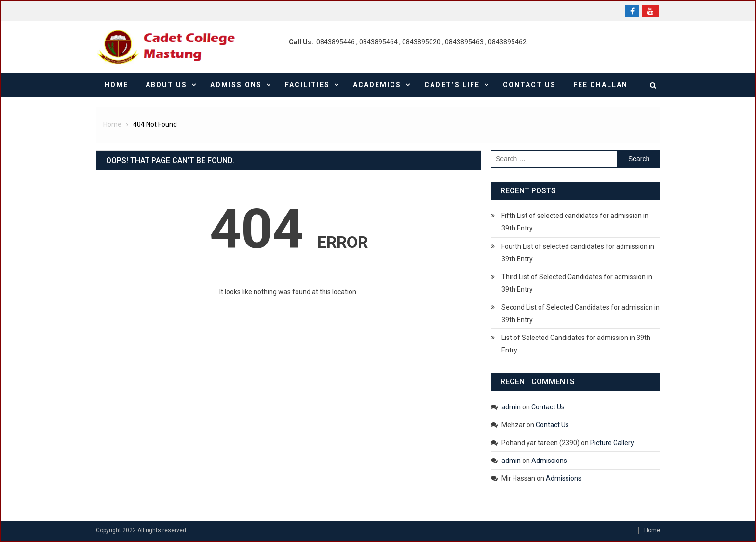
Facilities (307, 85)
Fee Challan (601, 85)
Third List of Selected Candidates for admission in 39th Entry (577, 283)
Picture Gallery (612, 443)
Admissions (236, 85)
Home (116, 85)
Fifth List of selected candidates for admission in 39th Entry (575, 222)
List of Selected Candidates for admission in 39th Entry (576, 344)
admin (511, 407)
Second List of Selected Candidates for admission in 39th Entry (580, 313)
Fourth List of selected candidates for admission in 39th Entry (578, 253)
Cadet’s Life (452, 85)
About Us (166, 85)
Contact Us (529, 85)
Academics (377, 85)
